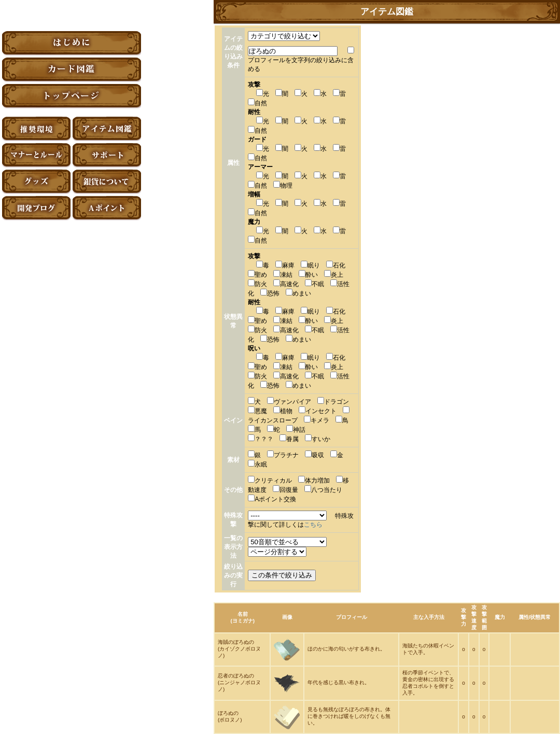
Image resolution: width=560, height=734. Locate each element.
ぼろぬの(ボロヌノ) (230, 716)
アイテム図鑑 (107, 129)
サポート (107, 155)
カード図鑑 (72, 70)
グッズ (36, 182)
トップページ (72, 96)
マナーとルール (36, 155)
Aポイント (107, 208)
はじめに (72, 43)
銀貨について (107, 182)
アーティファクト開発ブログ (36, 208)
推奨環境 (36, 129)
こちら (313, 525)
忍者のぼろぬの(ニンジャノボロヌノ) (239, 682)
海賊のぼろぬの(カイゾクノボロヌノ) (239, 649)
